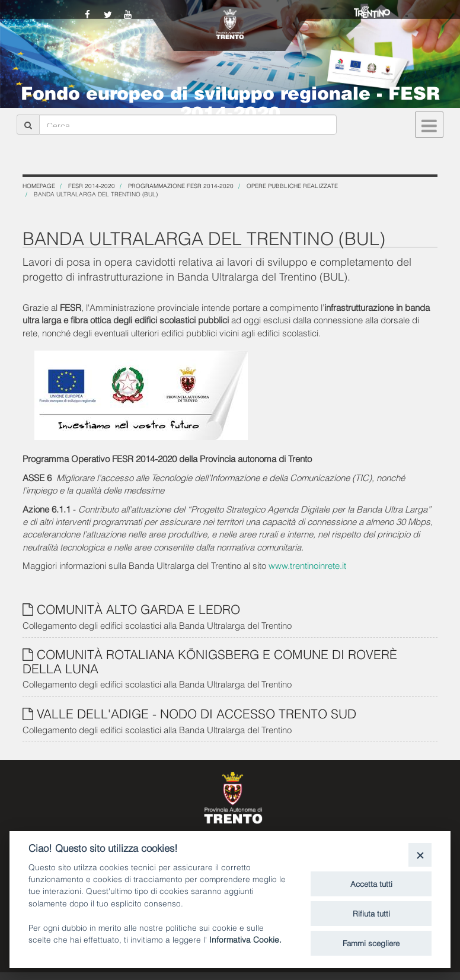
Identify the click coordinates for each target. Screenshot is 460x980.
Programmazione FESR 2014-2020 (181, 185)
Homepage (39, 185)
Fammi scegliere (371, 943)
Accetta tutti (371, 883)
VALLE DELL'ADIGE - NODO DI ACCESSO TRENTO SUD (197, 713)
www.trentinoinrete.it (307, 565)
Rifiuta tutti (371, 913)
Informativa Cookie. (245, 939)
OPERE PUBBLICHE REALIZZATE (292, 185)
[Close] (420, 855)
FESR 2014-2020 (92, 185)
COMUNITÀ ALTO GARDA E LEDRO (138, 608)
